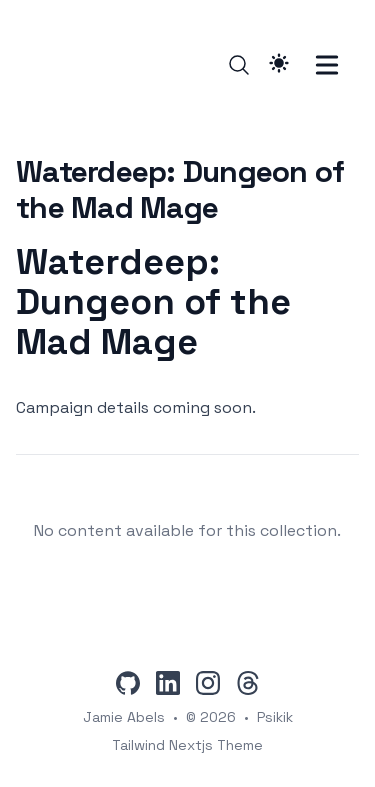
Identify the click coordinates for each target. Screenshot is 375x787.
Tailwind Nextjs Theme (187, 745)
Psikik (275, 717)
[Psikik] (47, 65)
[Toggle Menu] (327, 65)
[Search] (239, 65)
